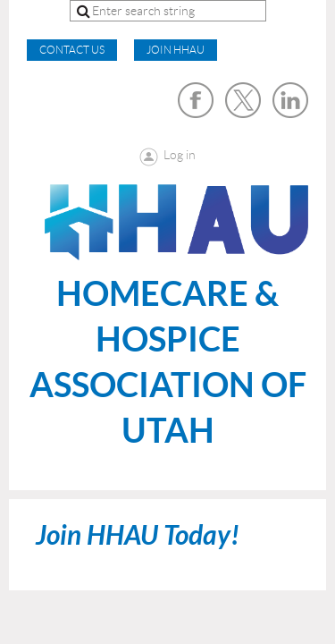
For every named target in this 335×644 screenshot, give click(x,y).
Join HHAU (176, 50)
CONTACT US (72, 50)
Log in (180, 155)
